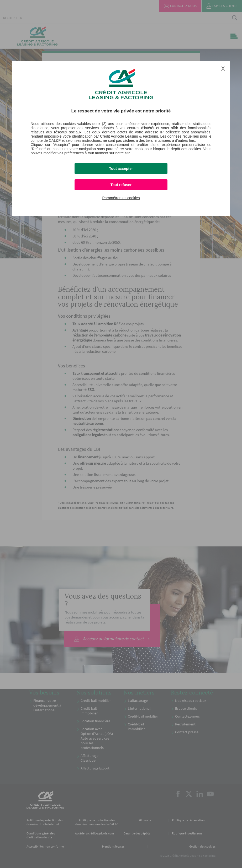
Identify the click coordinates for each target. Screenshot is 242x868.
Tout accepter (121, 169)
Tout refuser (121, 185)
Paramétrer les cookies (121, 198)
